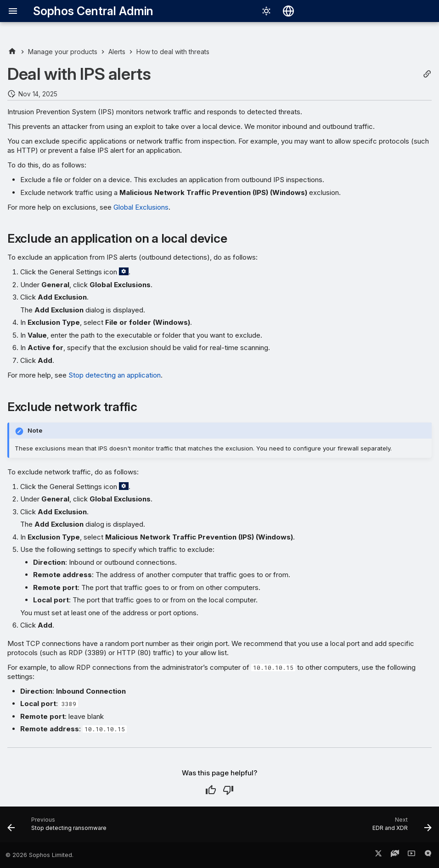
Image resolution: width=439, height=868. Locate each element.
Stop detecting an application (115, 375)
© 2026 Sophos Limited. (39, 855)
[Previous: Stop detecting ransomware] (59, 827)
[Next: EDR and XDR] (400, 827)
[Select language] (288, 11)
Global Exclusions (141, 207)
